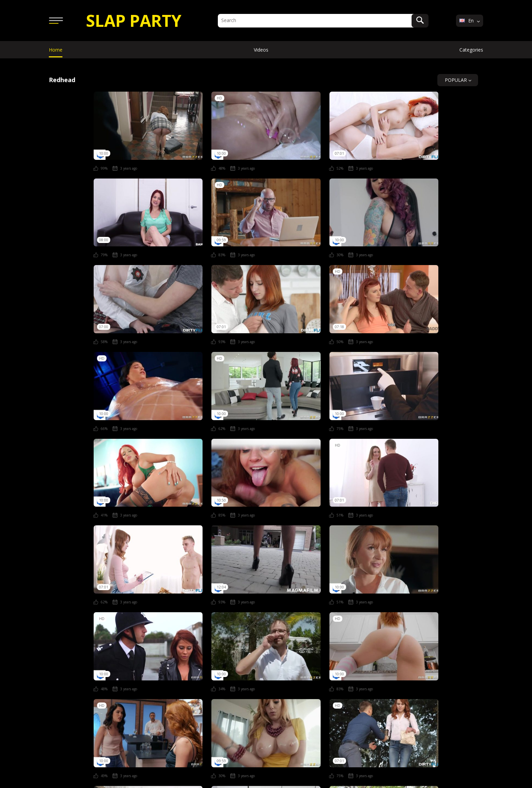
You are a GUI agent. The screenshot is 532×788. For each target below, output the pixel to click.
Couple (222, 672)
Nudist (98, 686)
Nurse (129, 686)
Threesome (411, 686)
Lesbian (444, 672)
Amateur (99, 672)
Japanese (408, 672)
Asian (132, 672)
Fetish (343, 672)
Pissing (161, 686)
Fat (315, 672)
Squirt (300, 686)
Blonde (189, 672)
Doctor (255, 672)
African (65, 672)
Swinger (372, 686)
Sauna (231, 686)
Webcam (451, 686)
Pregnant (197, 686)
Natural (65, 686)
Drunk (288, 672)
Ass (160, 672)
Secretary (266, 686)
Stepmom (335, 686)
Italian (374, 672)
